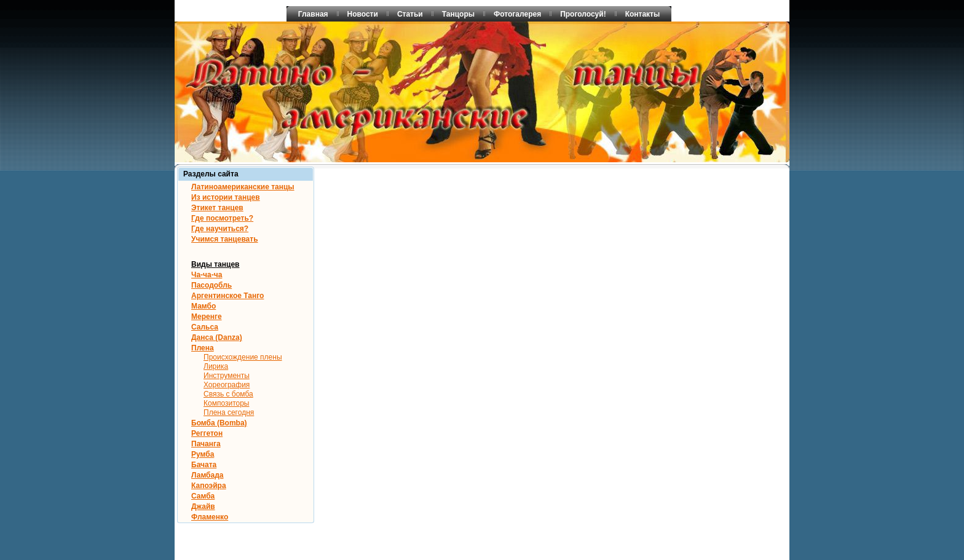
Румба (203, 454)
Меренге (207, 317)
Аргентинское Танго (227, 296)
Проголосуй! (583, 14)
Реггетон (207, 433)
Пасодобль (211, 285)
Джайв (203, 507)
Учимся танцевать (225, 239)
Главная (313, 14)
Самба (203, 496)
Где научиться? (220, 229)
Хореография (227, 385)
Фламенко (210, 517)
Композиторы (227, 403)
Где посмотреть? (222, 218)
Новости (363, 14)
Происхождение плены (243, 357)
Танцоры (458, 14)
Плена (203, 348)
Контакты (643, 14)
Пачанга (206, 444)
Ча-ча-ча (207, 275)
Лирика (216, 366)
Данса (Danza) (217, 337)
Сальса (205, 327)
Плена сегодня (229, 412)
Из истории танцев (226, 197)
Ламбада (207, 475)
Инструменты (227, 376)
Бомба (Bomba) (219, 423)
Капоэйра (209, 486)
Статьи (410, 14)
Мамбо (203, 306)
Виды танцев (215, 264)
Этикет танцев (217, 208)
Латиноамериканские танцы (243, 187)
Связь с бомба (228, 394)
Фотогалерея (517, 14)
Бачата (204, 465)
